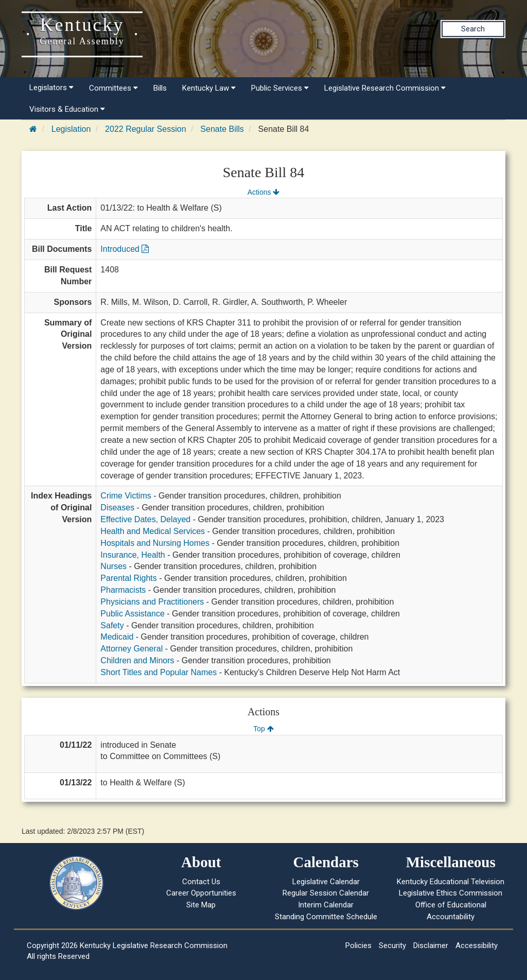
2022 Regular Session (145, 129)
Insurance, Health (133, 555)
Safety (112, 625)
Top (263, 729)
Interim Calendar (326, 905)
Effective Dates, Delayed (145, 519)
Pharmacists (123, 590)
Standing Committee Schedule (326, 917)
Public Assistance (133, 614)
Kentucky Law (209, 88)
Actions (263, 192)
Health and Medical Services (153, 531)
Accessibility (477, 945)
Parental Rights (128, 578)
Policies (358, 945)
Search (473, 29)
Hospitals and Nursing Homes (155, 543)
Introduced (125, 249)
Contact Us (201, 882)
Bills (160, 88)
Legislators (51, 88)
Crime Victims (126, 496)
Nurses (113, 566)
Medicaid (117, 637)
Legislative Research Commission (385, 88)
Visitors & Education (67, 109)
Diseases (117, 508)
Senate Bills (222, 129)
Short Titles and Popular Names (159, 672)
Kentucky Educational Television (451, 882)
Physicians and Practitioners (152, 602)
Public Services (280, 88)
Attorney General (131, 649)
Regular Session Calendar (326, 893)
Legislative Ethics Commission (451, 893)
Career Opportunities (201, 893)
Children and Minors (137, 660)
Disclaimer (431, 945)
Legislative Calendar (326, 882)
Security (392, 945)
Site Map (201, 905)
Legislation (71, 129)
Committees (113, 88)
